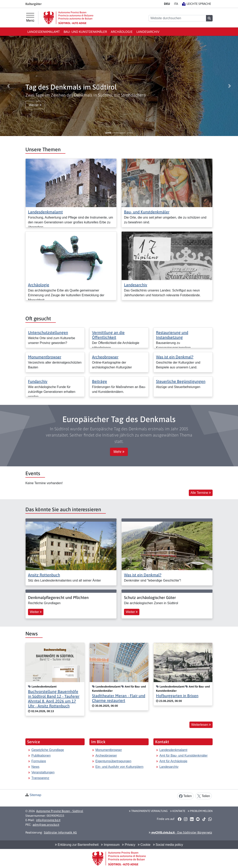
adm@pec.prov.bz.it (46, 825)
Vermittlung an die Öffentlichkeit (108, 335)
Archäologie (122, 32)
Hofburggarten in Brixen (177, 696)
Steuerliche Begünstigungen (181, 381)
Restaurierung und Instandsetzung (172, 335)
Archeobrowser (105, 357)
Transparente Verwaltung (148, 811)
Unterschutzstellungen (48, 332)
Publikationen (41, 756)
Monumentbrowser (45, 357)
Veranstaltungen (43, 772)
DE (167, 4)
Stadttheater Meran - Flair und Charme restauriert (119, 698)
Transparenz (40, 778)
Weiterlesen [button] (201, 725)
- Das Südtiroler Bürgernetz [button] (180, 832)
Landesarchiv (148, 32)
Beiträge (99, 381)
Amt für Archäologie (173, 761)
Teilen (185, 796)
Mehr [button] (119, 452)
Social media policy (168, 845)
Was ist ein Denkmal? (175, 357)
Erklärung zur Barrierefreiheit (77, 845)
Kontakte (178, 811)
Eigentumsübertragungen (113, 761)
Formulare (39, 761)
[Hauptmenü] (30, 18)
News (35, 767)
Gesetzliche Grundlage (48, 750)
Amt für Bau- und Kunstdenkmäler (183, 756)
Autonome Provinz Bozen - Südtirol (60, 811)
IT (176, 4)
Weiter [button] (35, 105)
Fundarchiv (38, 381)
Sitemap (35, 795)
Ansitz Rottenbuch (44, 575)
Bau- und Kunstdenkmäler (85, 32)
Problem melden (200, 811)
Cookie (144, 845)
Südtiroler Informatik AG (60, 832)
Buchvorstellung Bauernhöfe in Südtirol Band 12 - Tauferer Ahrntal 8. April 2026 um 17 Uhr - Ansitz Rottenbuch (54, 699)
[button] (8, 86)
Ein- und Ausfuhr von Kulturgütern (119, 767)
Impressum (110, 845)
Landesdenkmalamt (44, 32)
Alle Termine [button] (201, 493)
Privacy (129, 845)
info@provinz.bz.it (48, 820)
